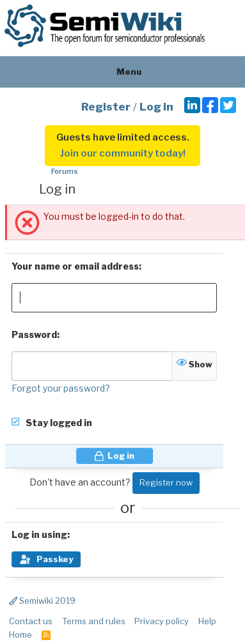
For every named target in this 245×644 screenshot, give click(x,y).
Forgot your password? (61, 388)
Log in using (39, 534)
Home (20, 634)
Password (34, 334)
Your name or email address (75, 266)
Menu (122, 72)
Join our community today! (123, 153)
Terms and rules (94, 621)
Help (207, 621)
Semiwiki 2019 (42, 601)
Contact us (31, 621)
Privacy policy (162, 621)
